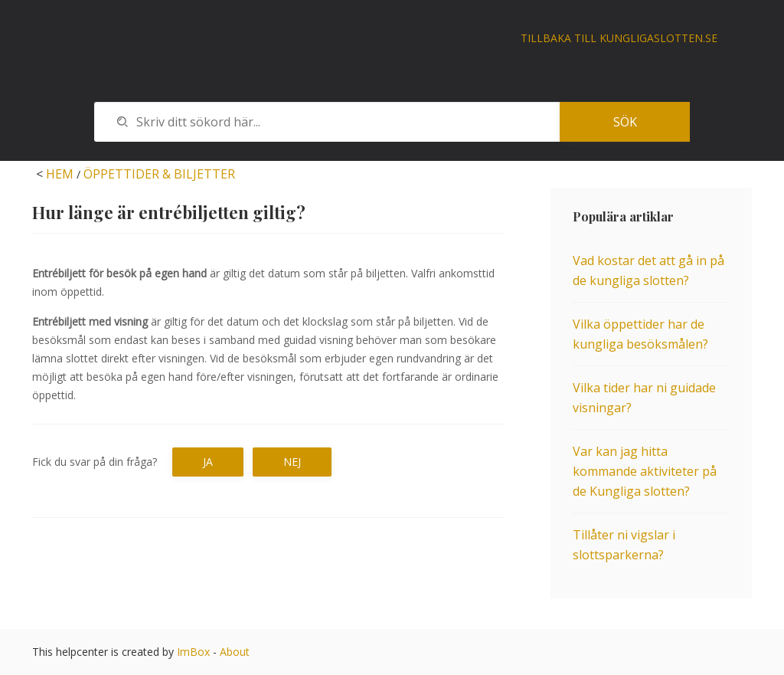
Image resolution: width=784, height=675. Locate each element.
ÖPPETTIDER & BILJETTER (159, 174)
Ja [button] (208, 462)
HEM (60, 174)
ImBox (193, 652)
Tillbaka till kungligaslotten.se (619, 38)
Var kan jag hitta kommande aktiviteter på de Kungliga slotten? (645, 471)
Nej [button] (292, 462)
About (235, 652)
